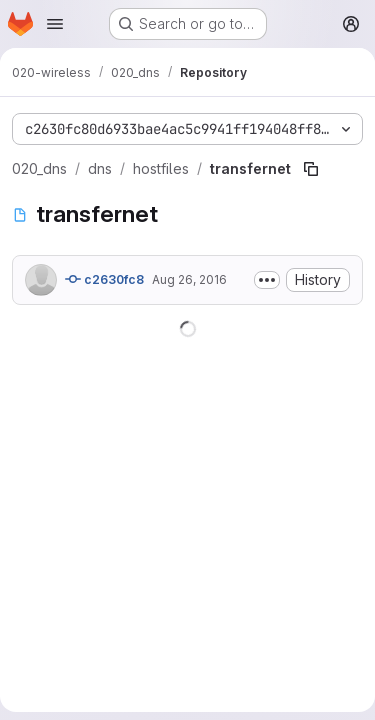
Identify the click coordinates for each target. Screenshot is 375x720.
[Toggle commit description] (267, 280)
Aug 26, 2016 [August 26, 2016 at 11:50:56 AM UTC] (189, 279)
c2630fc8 (104, 279)
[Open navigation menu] (55, 24)
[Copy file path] (311, 169)
